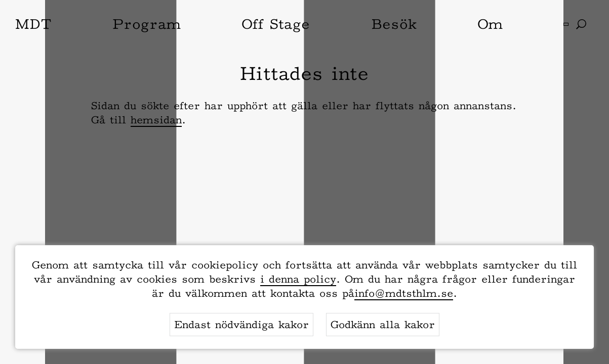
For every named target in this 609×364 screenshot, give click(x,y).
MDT (33, 24)
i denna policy (298, 279)
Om (490, 24)
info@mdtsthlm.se (404, 293)
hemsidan (156, 120)
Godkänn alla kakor (383, 325)
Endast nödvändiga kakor (241, 325)
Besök (394, 24)
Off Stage (276, 24)
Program (147, 24)
